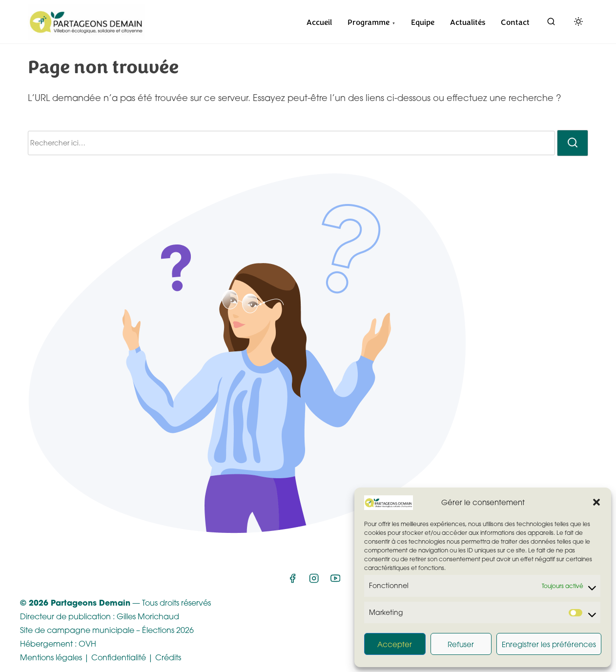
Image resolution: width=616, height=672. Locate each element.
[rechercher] (551, 23)
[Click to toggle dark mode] (576, 23)
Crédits (168, 657)
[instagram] (314, 581)
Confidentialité (119, 657)
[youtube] (335, 581)
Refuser (461, 644)
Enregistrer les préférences (549, 644)
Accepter (395, 644)
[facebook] (292, 581)
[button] (596, 502)
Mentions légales (51, 657)
